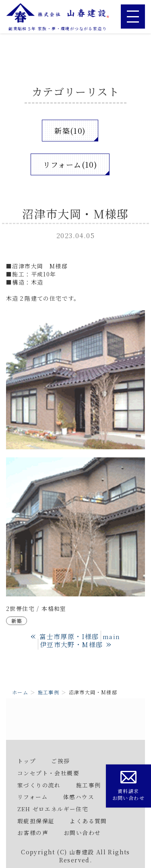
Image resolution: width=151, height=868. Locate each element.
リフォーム (33, 797)
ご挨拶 (60, 761)
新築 (17, 621)
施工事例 (49, 692)
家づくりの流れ (39, 785)
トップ (27, 761)
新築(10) (70, 131)
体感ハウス (79, 797)
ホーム (20, 692)
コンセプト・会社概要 (48, 773)
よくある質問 (88, 821)
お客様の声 (33, 833)
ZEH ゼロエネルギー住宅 (53, 809)
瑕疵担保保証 (36, 821)
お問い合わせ (82, 833)
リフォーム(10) (70, 164)
